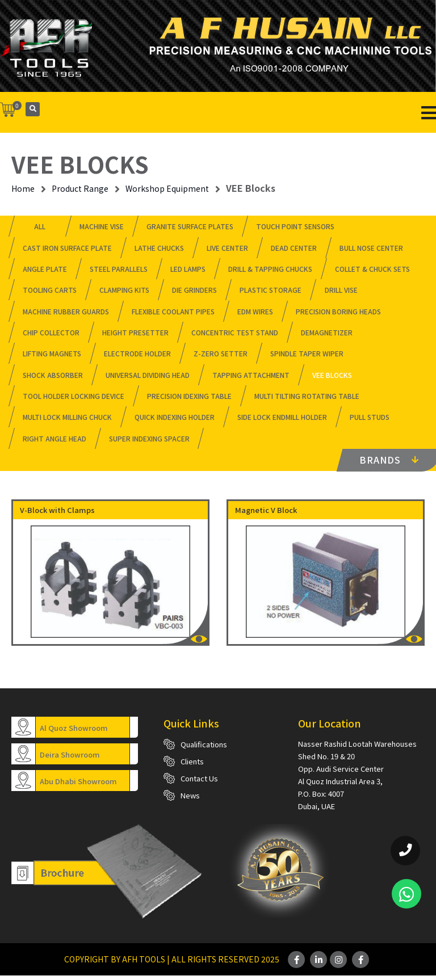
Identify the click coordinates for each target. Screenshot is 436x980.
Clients (192, 766)
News (190, 800)
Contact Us (199, 783)
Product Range (80, 188)
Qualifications (204, 749)
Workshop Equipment (167, 188)
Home (23, 188)
